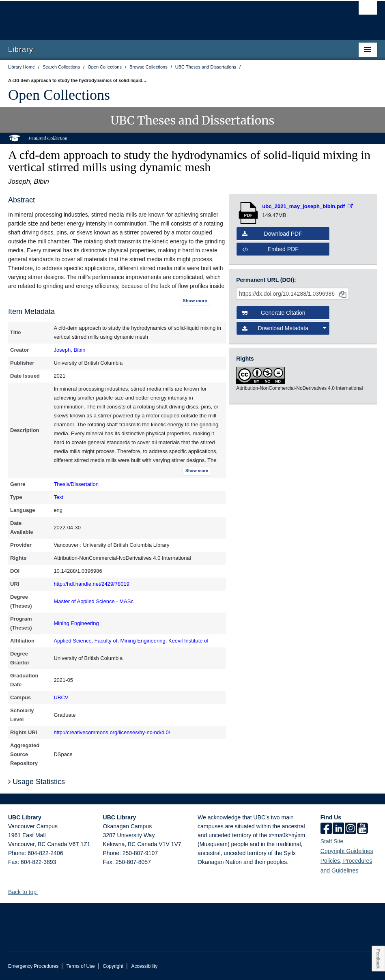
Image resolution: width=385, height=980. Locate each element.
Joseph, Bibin (69, 350)
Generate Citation (274, 313)
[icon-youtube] (362, 829)
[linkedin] (338, 829)
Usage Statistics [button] (37, 782)
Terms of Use (81, 966)
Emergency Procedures (33, 966)
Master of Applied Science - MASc (94, 601)
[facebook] (326, 829)
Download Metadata (284, 328)
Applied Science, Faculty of (85, 641)
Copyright (113, 966)
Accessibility (144, 966)
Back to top (26, 892)
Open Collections (59, 95)
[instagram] (351, 829)
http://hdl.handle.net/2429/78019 (91, 584)
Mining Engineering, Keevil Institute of (164, 641)
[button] (41, 892)
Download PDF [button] (272, 234)
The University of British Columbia (165, 17)
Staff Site (332, 841)
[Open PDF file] (308, 206)
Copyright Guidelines (347, 851)
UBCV (61, 697)
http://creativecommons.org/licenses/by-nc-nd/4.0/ (112, 732)
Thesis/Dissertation (76, 484)
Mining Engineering (76, 623)
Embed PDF (270, 249)
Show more (195, 301)
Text (58, 497)
